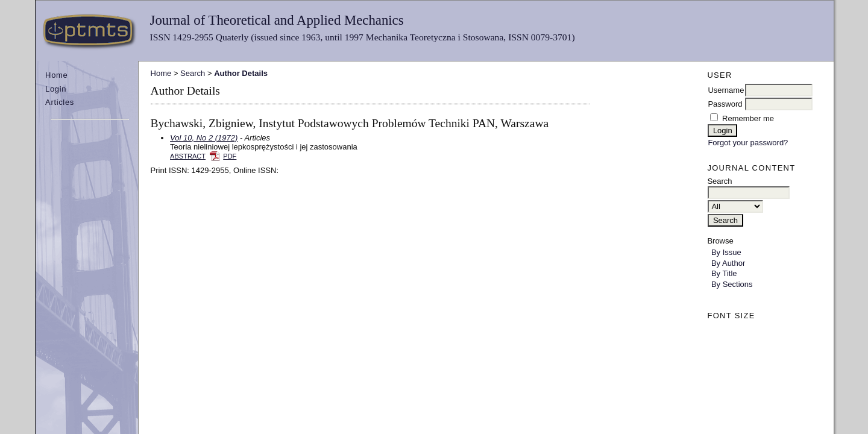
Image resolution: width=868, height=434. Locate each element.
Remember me (748, 118)
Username (726, 90)
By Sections (732, 284)
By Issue (726, 252)
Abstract (188, 156)
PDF (230, 156)
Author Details (241, 73)
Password (725, 104)
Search (193, 73)
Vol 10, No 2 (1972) (204, 138)
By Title (724, 273)
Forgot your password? (748, 143)
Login (56, 89)
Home (56, 75)
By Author (728, 263)
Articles (60, 102)
